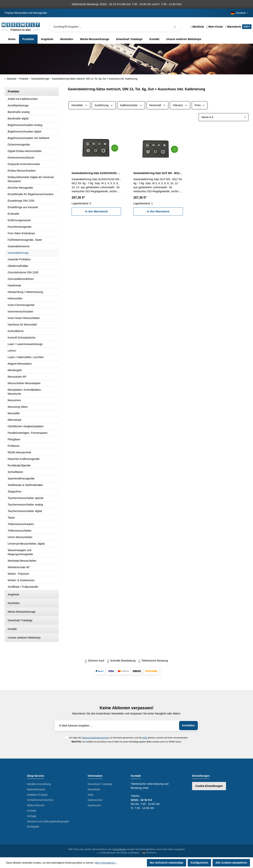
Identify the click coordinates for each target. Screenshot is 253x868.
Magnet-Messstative (20, 364)
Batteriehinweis (36, 789)
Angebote (13, 594)
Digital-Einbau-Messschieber (25, 151)
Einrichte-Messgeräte (20, 188)
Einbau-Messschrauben (22, 171)
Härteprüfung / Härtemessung (25, 292)
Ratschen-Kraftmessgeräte (24, 459)
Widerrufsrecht (36, 805)
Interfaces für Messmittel (22, 325)
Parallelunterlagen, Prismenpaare (28, 433)
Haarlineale (14, 285)
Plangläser (14, 439)
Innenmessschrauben (20, 312)
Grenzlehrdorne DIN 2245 (23, 272)
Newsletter (94, 789)
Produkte (14, 91)
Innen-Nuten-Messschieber (24, 318)
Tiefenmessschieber (20, 531)
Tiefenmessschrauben (21, 524)
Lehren (12, 351)
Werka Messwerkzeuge (22, 612)
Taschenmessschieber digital (25, 511)
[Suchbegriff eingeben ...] (115, 27)
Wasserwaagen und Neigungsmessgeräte (20, 552)
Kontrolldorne (16, 331)
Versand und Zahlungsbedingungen (48, 821)
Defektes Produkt (37, 795)
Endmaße (14, 214)
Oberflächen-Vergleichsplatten (26, 426)
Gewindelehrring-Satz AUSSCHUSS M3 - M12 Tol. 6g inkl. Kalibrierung (96, 173)
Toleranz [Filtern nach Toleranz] (180, 105)
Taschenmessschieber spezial (25, 498)
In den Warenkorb (96, 211)
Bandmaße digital (18, 118)
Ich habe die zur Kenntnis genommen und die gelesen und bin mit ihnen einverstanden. (129, 738)
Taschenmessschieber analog (25, 505)
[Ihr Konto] (215, 27)
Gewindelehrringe (18, 253)
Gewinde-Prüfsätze (19, 259)
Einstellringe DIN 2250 (21, 201)
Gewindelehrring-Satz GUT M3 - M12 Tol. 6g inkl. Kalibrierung (158, 173)
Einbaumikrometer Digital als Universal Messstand (31, 179)
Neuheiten (14, 603)
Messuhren (14, 400)
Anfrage (32, 816)
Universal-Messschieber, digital (26, 544)
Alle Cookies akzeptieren (231, 863)
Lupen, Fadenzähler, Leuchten (26, 357)
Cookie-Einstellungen (209, 786)
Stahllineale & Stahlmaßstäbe (25, 485)
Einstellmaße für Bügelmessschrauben (31, 194)
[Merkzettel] (197, 27)
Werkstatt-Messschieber (22, 561)
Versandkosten (119, 849)
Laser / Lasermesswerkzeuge (25, 344)
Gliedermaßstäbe (18, 266)
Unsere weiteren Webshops (24, 638)
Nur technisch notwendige (167, 863)
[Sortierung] (224, 117)
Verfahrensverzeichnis (40, 800)
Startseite (10, 79)
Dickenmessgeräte (19, 145)
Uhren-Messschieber (20, 537)
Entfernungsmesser (19, 220)
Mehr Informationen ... (106, 863)
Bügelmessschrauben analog (25, 125)
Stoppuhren (15, 492)
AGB (145, 738)
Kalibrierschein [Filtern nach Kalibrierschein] (131, 105)
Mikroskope (15, 420)
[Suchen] (175, 27)
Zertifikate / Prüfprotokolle (23, 587)
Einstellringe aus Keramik (23, 207)
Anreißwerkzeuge (18, 105)
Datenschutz (95, 800)
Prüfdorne (14, 446)
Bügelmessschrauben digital (24, 132)
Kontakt (12, 629)
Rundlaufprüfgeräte (19, 465)
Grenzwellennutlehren (21, 279)
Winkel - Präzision (18, 574)
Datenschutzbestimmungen (95, 738)
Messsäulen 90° (17, 377)
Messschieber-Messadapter (24, 383)
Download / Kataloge (20, 620)
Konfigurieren (199, 863)
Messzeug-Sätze (18, 407)
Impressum (94, 805)
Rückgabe (33, 827)
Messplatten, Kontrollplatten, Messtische (25, 392)
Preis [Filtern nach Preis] (200, 105)
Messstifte (14, 413)
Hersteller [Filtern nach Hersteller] (79, 105)
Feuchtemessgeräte (20, 227)
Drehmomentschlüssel (21, 158)
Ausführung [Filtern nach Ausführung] (104, 105)
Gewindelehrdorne (19, 246)
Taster (11, 518)
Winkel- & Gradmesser (21, 580)
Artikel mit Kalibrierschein (23, 99)
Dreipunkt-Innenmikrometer (24, 164)
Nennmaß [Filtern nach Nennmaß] (157, 105)
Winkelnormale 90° (19, 567)
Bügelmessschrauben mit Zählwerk (29, 138)
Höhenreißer (15, 298)
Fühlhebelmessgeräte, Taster (25, 240)
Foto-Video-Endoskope (21, 233)
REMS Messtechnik (19, 452)
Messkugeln (15, 370)
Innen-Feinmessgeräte (21, 305)
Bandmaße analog (19, 112)
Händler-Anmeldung (39, 784)
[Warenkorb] (238, 27)
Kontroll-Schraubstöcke (22, 338)
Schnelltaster (15, 472)
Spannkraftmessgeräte (21, 478)
